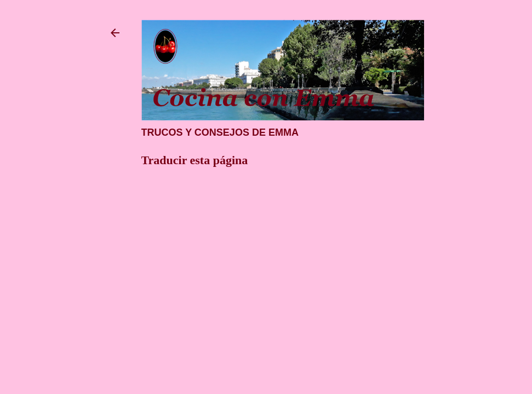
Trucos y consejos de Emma (220, 132)
